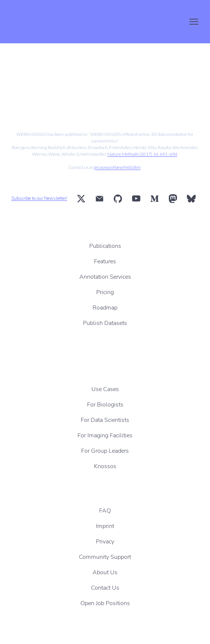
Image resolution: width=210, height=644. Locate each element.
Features (105, 261)
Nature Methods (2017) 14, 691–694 (142, 154)
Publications (105, 246)
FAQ (105, 511)
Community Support (105, 557)
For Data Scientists (105, 420)
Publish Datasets (105, 323)
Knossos (105, 466)
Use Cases (105, 389)
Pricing (105, 292)
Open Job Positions (105, 603)
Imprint (105, 526)
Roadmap (105, 308)
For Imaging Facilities (105, 435)
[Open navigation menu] (194, 22)
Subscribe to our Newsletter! (39, 198)
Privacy (105, 542)
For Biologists (105, 405)
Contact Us (105, 588)
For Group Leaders (105, 451)
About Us (105, 572)
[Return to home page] (42, 22)
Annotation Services (105, 277)
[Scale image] (54, 95)
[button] (81, 199)
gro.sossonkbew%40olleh (117, 167)
